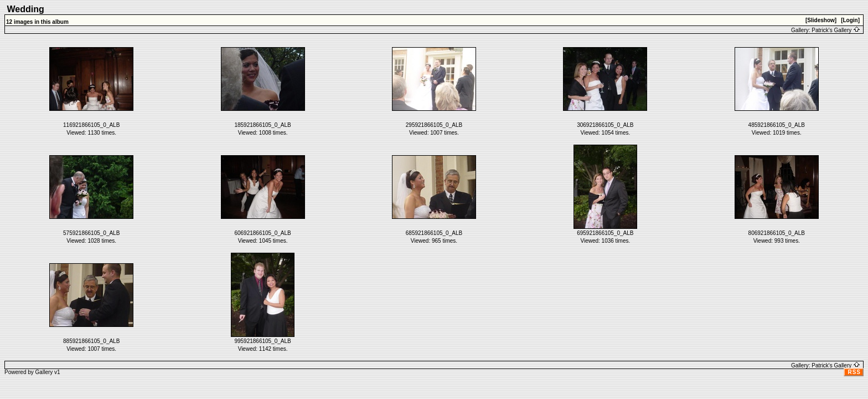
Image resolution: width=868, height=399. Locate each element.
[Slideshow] (821, 20)
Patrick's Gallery (836, 30)
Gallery (44, 372)
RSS (854, 372)
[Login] (850, 20)
